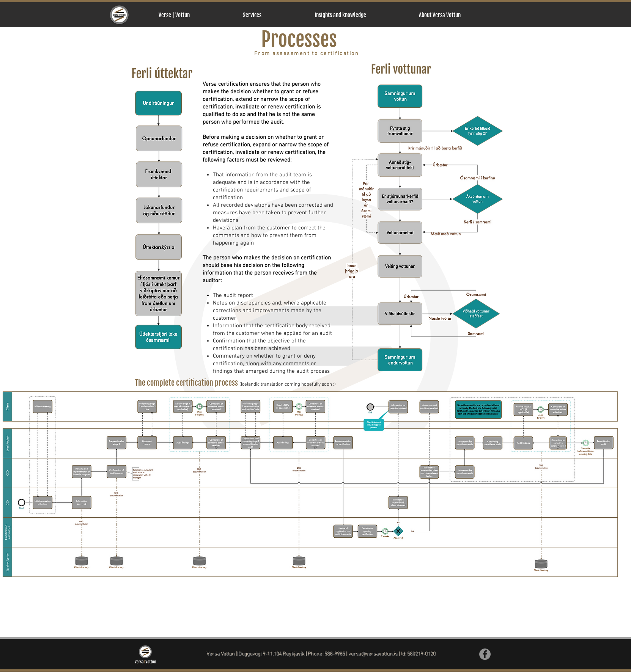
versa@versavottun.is (373, 654)
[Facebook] (485, 654)
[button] (273, 15)
